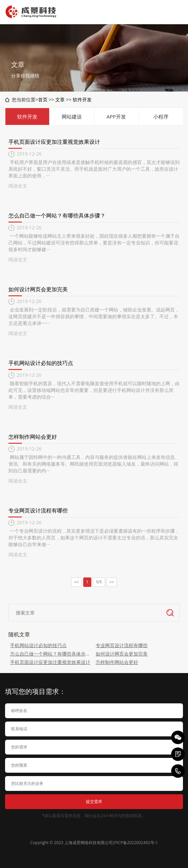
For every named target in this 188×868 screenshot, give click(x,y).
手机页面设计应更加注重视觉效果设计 (54, 142)
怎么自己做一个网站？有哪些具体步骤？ (57, 215)
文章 (60, 99)
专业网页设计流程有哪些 (38, 510)
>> (112, 582)
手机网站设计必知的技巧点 (41, 363)
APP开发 (116, 116)
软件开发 (82, 99)
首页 (43, 99)
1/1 (99, 582)
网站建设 (72, 116)
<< (76, 582)
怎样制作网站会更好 (33, 437)
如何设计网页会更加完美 (38, 289)
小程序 (161, 116)
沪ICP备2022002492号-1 (135, 843)
